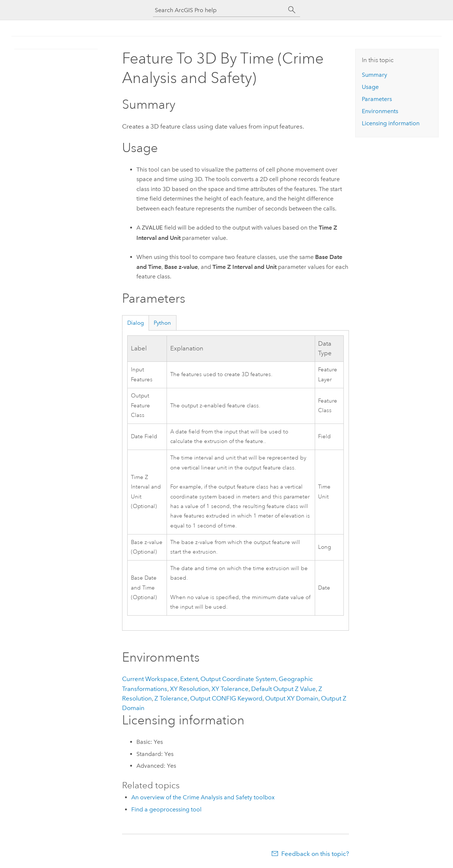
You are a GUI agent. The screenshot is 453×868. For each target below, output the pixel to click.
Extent (189, 679)
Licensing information (391, 123)
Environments (380, 111)
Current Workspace (150, 679)
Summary (374, 75)
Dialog (135, 323)
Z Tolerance (171, 698)
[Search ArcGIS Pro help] (219, 10)
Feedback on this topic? (315, 854)
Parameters (377, 99)
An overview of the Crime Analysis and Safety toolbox (203, 797)
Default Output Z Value (283, 689)
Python (162, 323)
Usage (370, 87)
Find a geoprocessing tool (166, 809)
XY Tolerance (230, 689)
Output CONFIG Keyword (226, 698)
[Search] (292, 10)
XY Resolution (189, 689)
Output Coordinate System (238, 679)
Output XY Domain (292, 698)
